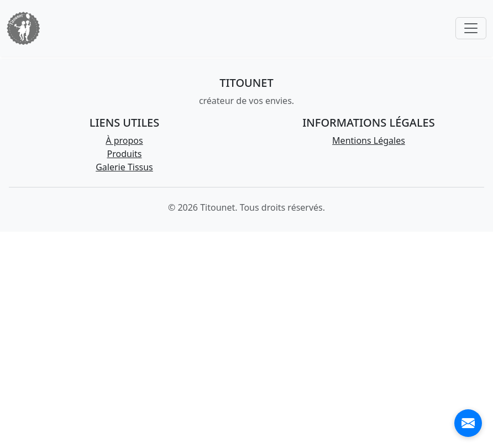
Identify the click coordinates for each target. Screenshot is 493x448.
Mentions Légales (369, 140)
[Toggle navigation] (471, 28)
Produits (125, 154)
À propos (124, 140)
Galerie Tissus (124, 167)
